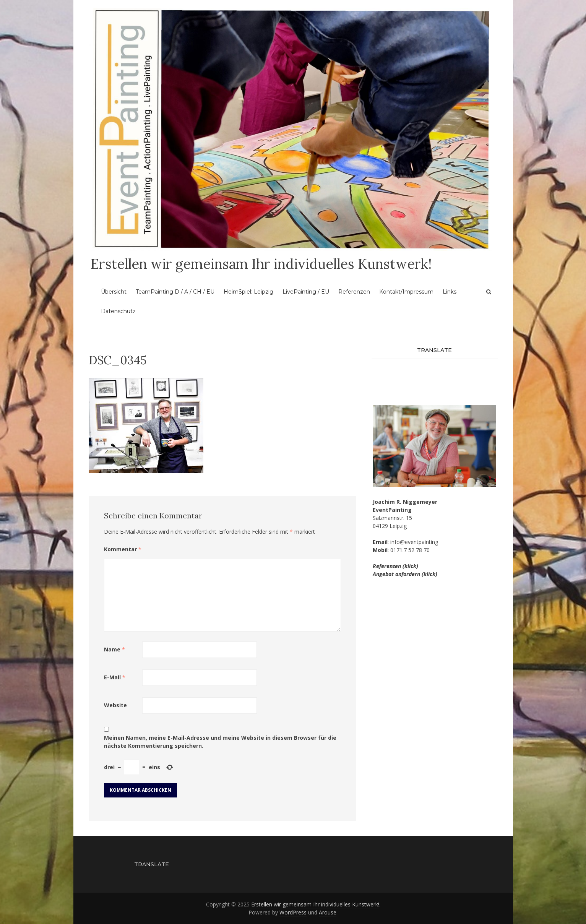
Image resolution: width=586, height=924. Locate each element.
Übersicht (114, 292)
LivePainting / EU (306, 292)
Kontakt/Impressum (406, 292)
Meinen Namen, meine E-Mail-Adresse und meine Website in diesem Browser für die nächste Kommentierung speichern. (220, 742)
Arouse (328, 912)
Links (450, 292)
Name (114, 649)
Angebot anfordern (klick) (405, 574)
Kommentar (123, 549)
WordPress (293, 912)
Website (115, 705)
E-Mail (115, 677)
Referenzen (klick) (395, 566)
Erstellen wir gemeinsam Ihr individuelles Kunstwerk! (261, 264)
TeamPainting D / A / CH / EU (175, 292)
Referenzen (354, 292)
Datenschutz (118, 311)
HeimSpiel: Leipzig (248, 292)
